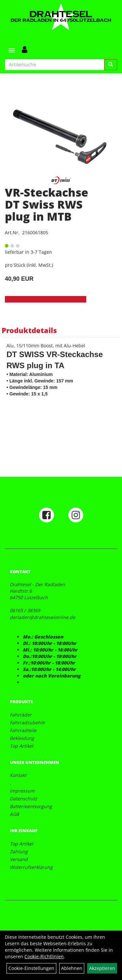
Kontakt (18, 775)
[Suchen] (111, 65)
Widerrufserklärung (31, 867)
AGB (14, 814)
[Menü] (12, 50)
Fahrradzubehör (27, 722)
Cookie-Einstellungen (31, 968)
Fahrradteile (23, 730)
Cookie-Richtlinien (44, 956)
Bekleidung (22, 738)
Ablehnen (72, 968)
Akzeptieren (102, 968)
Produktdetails (29, 330)
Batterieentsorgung (31, 806)
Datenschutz (23, 799)
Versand (19, 859)
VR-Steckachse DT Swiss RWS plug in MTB (47, 205)
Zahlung (19, 851)
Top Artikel (21, 746)
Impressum (22, 791)
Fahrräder (21, 715)
